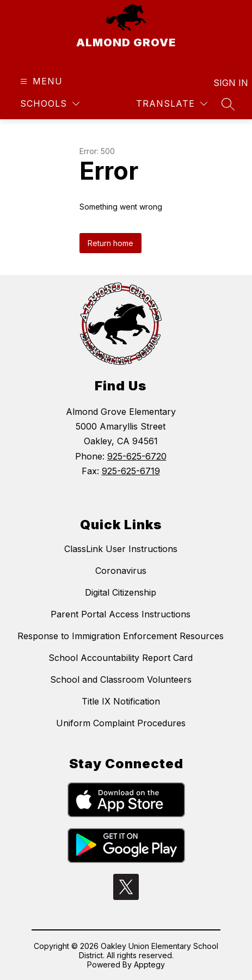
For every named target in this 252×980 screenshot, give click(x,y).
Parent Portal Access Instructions (121, 614)
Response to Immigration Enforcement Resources (121, 636)
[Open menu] (40, 81)
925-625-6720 (137, 456)
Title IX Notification (121, 701)
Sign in (224, 83)
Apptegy (149, 964)
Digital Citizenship (121, 592)
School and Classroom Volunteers (121, 679)
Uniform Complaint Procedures (121, 723)
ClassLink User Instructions (121, 549)
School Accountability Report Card (121, 658)
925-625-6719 (131, 471)
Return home (110, 243)
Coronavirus (121, 571)
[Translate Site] (172, 104)
